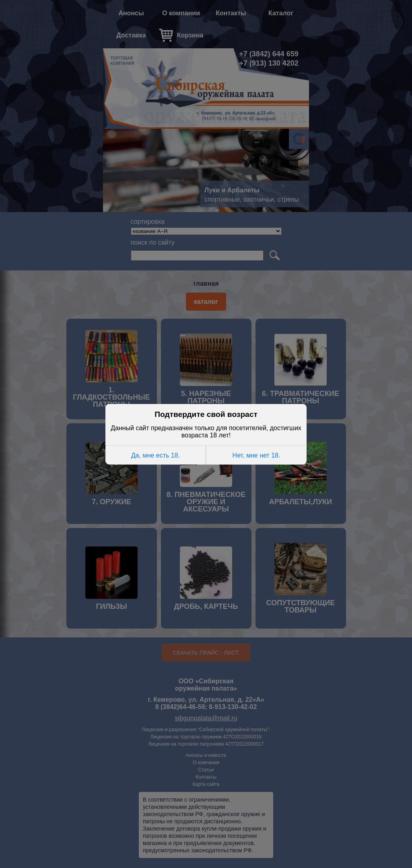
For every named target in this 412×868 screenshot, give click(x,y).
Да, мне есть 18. (156, 455)
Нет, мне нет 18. (256, 455)
